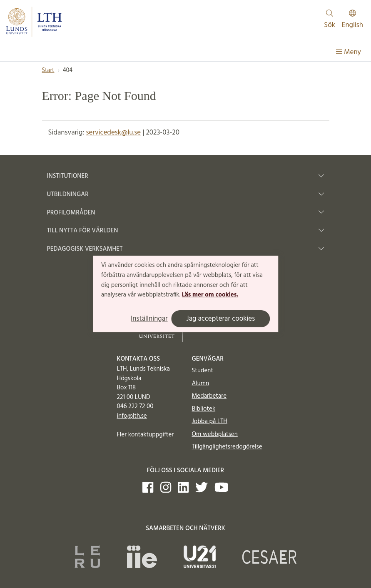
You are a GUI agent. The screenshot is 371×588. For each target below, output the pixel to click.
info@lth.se (132, 416)
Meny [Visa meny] (349, 52)
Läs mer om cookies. (210, 295)
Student (203, 371)
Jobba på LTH (210, 421)
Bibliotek (204, 409)
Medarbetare (209, 396)
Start (48, 71)
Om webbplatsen (215, 434)
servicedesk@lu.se (113, 133)
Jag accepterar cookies (221, 319)
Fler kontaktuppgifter (146, 435)
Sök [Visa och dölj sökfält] (330, 20)
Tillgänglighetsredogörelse (227, 447)
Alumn (201, 384)
